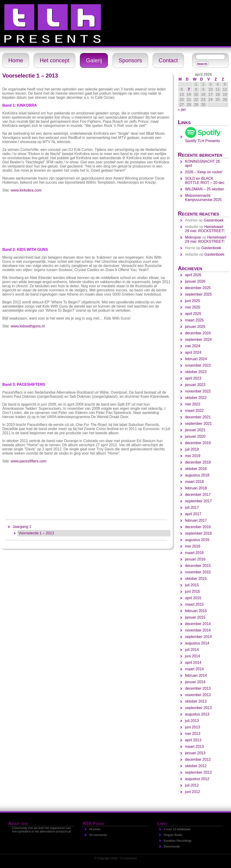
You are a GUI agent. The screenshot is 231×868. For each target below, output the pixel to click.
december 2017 (198, 495)
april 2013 (193, 740)
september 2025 (198, 294)
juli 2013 (192, 721)
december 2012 (198, 759)
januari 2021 (195, 430)
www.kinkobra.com (26, 190)
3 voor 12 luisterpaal (177, 829)
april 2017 (193, 514)
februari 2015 (196, 611)
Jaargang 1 (22, 527)
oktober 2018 (196, 469)
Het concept (55, 60)
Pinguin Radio (173, 835)
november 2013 (198, 695)
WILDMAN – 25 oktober (205, 189)
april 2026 (193, 275)
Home (16, 60)
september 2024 (198, 340)
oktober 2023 (196, 372)
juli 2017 (192, 507)
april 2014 (193, 663)
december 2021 (198, 417)
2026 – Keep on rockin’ (204, 172)
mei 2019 (193, 456)
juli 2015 (192, 585)
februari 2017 (196, 520)
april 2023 (193, 378)
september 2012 (198, 772)
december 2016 (198, 527)
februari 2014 (196, 675)
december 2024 (198, 333)
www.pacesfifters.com (29, 461)
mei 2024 (193, 346)
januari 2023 (195, 385)
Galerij (94, 60)
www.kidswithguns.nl (28, 326)
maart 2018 (194, 482)
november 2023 (198, 365)
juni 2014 (193, 656)
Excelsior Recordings (178, 841)
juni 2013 (193, 727)
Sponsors (130, 60)
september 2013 (198, 708)
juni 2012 (193, 792)
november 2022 (198, 391)
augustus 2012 (197, 779)
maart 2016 (194, 553)
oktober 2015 (196, 579)
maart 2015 (194, 604)
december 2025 (198, 288)
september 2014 (198, 637)
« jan (182, 109)
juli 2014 (192, 650)
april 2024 (193, 352)
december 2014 (198, 624)
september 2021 (198, 424)
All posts (95, 829)
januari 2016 (195, 559)
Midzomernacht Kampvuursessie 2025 (203, 198)
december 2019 (198, 443)
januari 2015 (195, 617)
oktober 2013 (196, 701)
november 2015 (198, 572)
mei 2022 (193, 404)
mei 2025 (193, 307)
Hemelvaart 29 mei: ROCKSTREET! (205, 229)
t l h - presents (6, 2)
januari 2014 (195, 682)
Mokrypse (193, 237)
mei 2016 (193, 546)
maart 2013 (194, 747)
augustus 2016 (197, 540)
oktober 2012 (196, 766)
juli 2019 (192, 449)
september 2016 (198, 533)
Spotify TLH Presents (204, 139)
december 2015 (198, 566)
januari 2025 (195, 327)
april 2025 (193, 314)
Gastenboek (214, 220)
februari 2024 (196, 359)
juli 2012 (192, 785)
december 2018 (198, 462)
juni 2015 (193, 591)
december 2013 (198, 688)
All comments (98, 835)
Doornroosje (172, 846)
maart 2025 (194, 320)
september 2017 (198, 501)
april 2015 (193, 598)
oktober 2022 (196, 398)
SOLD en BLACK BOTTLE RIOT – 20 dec (205, 181)
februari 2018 (196, 488)
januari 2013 (195, 753)
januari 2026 (195, 281)
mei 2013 (193, 734)
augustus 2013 (197, 714)
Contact (168, 60)
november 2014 (198, 630)
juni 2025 (193, 301)
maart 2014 (194, 669)
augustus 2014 (197, 643)
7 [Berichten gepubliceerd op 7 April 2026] (189, 89)
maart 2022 (194, 411)
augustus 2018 (197, 475)
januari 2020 (195, 436)
